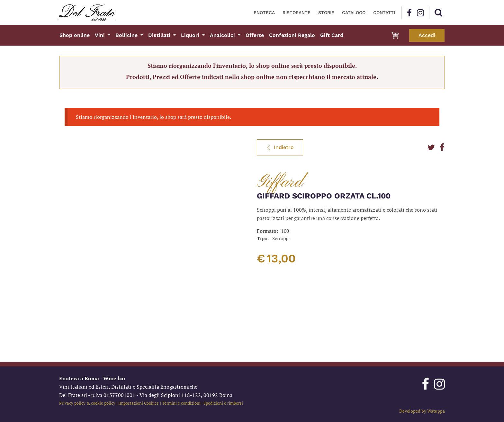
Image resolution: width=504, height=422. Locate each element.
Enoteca (264, 13)
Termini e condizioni (181, 403)
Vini (101, 35)
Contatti (384, 13)
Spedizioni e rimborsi (223, 403)
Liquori (191, 35)
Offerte (255, 35)
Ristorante (297, 13)
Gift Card (332, 35)
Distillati (160, 35)
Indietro (280, 147)
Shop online (75, 35)
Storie (326, 13)
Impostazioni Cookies (139, 403)
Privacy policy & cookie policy (87, 403)
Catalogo (354, 13)
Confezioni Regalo (292, 35)
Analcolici (223, 35)
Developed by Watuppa (422, 411)
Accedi (427, 35)
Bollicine (127, 35)
